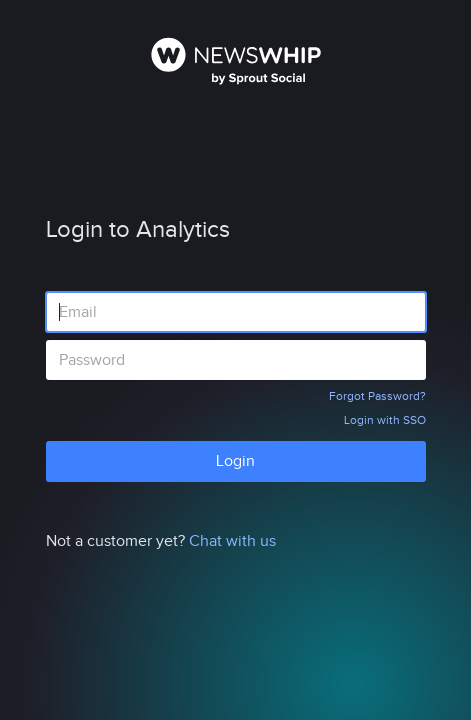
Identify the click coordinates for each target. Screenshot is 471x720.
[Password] (236, 360)
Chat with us (232, 541)
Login (235, 461)
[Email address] (236, 312)
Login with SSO (385, 420)
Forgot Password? (377, 396)
